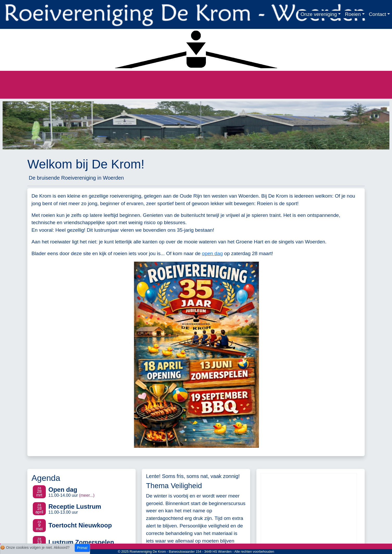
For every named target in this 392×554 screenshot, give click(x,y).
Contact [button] (377, 14)
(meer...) (87, 495)
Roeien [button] (353, 14)
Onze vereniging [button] (319, 14)
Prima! (82, 548)
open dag (212, 253)
